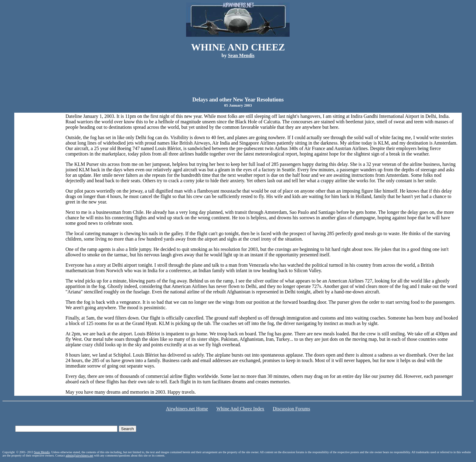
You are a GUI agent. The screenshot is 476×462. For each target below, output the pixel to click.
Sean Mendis (42, 452)
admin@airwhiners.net (79, 455)
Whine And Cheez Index (240, 409)
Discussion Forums (291, 409)
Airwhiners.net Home (187, 409)
